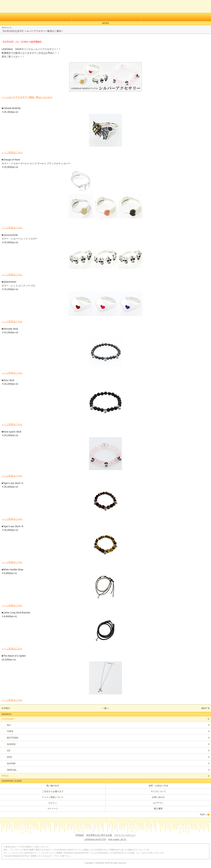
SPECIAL (12, 770)
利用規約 (80, 835)
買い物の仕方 (53, 786)
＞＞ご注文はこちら (12, 152)
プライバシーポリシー (125, 835)
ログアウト (158, 803)
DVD (9, 757)
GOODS (11, 744)
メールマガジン (176, 17)
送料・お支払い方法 (158, 786)
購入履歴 (158, 809)
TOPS (10, 731)
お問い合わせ (158, 797)
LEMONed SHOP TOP (95, 839)
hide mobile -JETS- (117, 839)
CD (9, 751)
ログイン (106, 17)
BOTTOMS (13, 738)
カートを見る (205, 8)
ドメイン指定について (53, 797)
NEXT (204, 708)
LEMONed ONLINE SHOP (18, 6)
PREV (7, 708)
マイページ (53, 809)
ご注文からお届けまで (53, 791)
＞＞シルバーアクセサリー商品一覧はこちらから (27, 97)
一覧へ (105, 708)
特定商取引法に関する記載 (99, 835)
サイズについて (158, 791)
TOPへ (203, 815)
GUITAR (11, 763)
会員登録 (36, 17)
